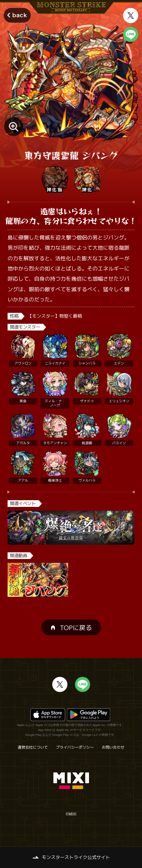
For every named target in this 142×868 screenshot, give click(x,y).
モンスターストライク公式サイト (76, 857)
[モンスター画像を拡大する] (14, 127)
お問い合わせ (113, 747)
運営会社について (33, 747)
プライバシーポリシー (75, 747)
